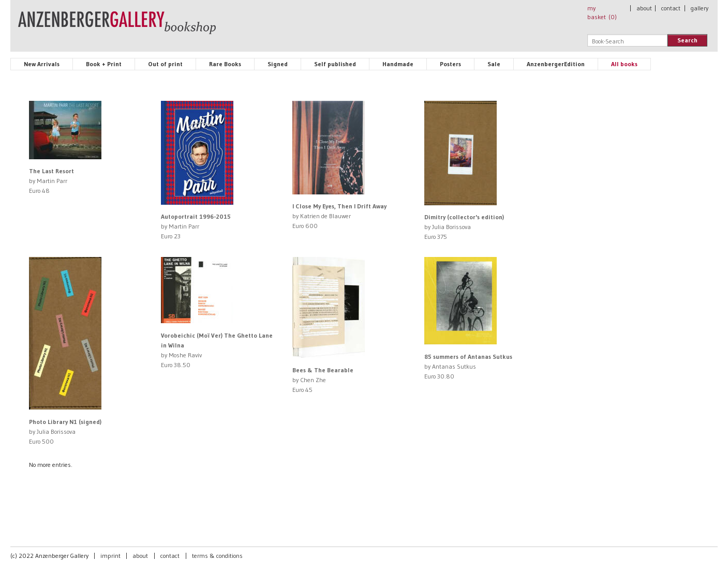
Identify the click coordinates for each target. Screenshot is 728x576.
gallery (700, 8)
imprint (110, 556)
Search (687, 40)
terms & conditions (217, 556)
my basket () (602, 12)
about (644, 8)
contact (671, 8)
